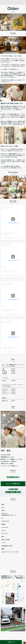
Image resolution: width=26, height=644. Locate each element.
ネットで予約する (13, 484)
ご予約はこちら (11, 642)
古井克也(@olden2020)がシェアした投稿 (13, 238)
